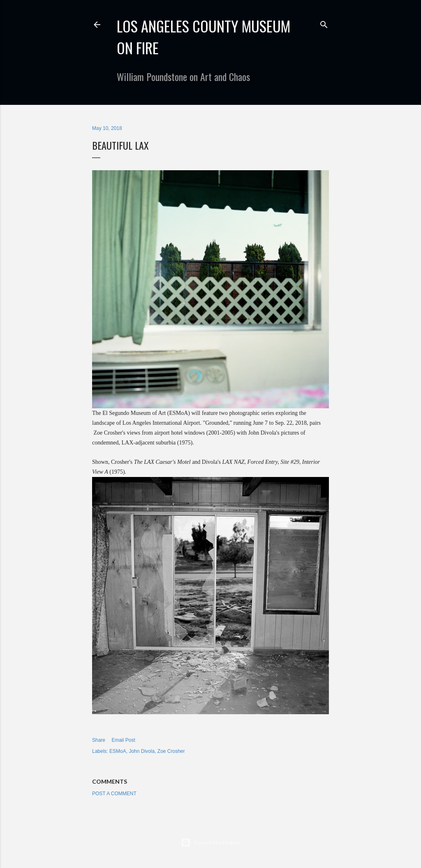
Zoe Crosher (171, 751)
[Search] (324, 23)
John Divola (142, 751)
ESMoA (118, 751)
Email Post (123, 740)
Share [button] (99, 740)
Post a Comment (114, 794)
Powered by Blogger (211, 843)
